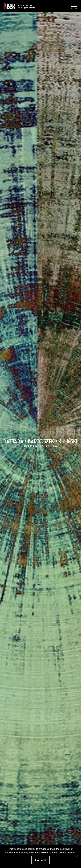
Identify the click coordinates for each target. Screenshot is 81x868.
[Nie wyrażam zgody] (77, 856)
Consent (41, 860)
